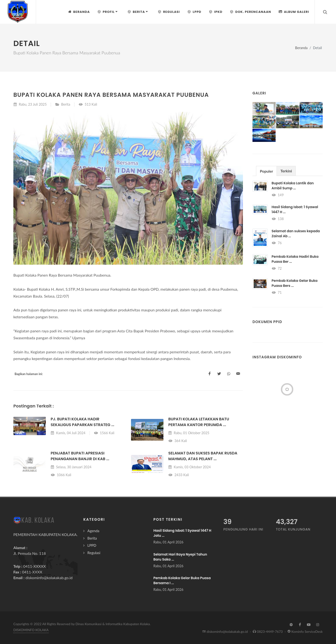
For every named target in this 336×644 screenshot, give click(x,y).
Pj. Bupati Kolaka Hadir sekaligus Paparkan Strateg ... (82, 422)
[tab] (266, 171)
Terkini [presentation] (286, 171)
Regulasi (94, 553)
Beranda (301, 48)
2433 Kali (178, 475)
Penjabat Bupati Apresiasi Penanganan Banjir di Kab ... (80, 456)
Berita (66, 104)
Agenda (93, 531)
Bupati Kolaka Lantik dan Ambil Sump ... (293, 186)
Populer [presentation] (266, 171)
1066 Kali (61, 475)
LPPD (92, 545)
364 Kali (178, 441)
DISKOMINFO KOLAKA (31, 630)
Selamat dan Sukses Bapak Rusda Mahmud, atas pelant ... (203, 456)
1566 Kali (104, 433)
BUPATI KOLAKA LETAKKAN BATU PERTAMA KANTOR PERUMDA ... (199, 422)
